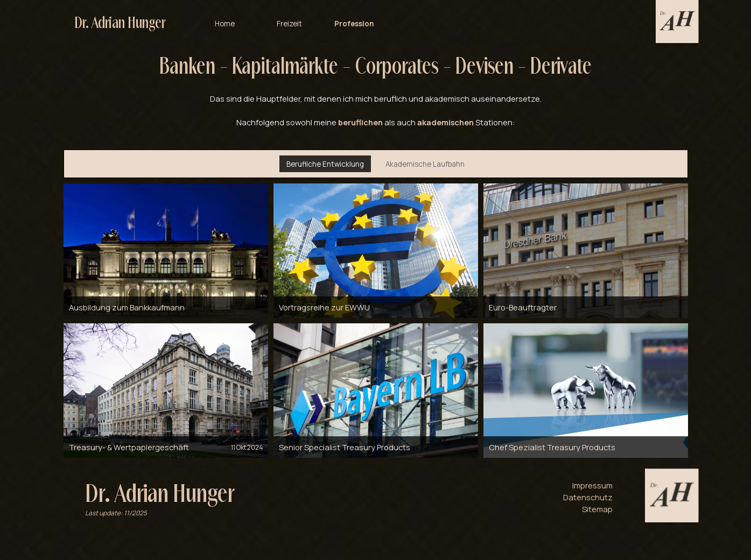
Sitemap (597, 509)
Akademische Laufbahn (425, 164)
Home (225, 20)
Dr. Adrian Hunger (120, 21)
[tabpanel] (376, 89)
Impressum (592, 485)
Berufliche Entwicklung (325, 164)
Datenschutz (588, 497)
